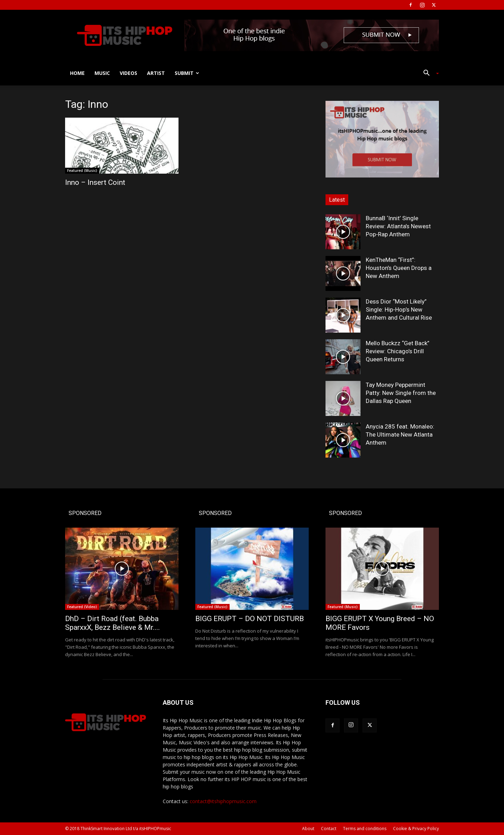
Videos (128, 73)
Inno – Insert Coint (95, 182)
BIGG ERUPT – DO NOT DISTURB (250, 619)
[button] (428, 74)
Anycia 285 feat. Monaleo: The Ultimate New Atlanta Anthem (400, 434)
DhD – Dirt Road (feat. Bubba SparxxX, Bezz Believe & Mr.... (113, 623)
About (308, 829)
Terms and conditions (365, 829)
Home (77, 73)
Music (102, 73)
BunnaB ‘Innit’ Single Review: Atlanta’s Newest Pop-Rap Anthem (398, 226)
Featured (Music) (82, 171)
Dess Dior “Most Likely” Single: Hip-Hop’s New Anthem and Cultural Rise (399, 309)
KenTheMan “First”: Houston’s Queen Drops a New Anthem (399, 268)
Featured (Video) (82, 607)
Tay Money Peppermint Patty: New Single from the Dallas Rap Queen (401, 393)
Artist (156, 73)
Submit (187, 73)
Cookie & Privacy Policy (416, 829)
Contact (329, 829)
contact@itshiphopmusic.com (223, 801)
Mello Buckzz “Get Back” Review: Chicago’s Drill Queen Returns (398, 351)
